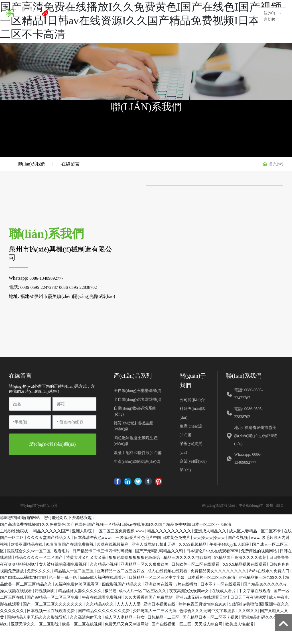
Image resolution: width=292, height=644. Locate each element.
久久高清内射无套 (86, 617)
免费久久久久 (39, 570)
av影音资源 (253, 603)
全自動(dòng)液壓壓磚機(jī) (137, 390)
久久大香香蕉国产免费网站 (149, 597)
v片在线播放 (187, 583)
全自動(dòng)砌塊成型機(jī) (137, 399)
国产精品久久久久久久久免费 (104, 610)
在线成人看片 (224, 590)
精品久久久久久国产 (52, 530)
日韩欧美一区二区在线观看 (196, 564)
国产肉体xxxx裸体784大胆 (24, 577)
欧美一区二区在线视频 (82, 623)
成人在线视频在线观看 (168, 570)
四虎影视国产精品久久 (122, 583)
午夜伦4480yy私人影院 (230, 544)
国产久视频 (238, 537)
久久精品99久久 (100, 603)
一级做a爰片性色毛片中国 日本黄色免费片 (153, 537)
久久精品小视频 (104, 564)
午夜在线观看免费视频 (102, 597)
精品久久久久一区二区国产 (39, 557)
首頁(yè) (87, 13)
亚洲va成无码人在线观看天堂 (202, 597)
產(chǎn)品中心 (145, 13)
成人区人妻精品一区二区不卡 (255, 530)
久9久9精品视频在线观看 (245, 564)
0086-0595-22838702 (81, 287)
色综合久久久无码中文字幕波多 (208, 610)
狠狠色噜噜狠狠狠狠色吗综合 (135, 557)
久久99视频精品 (193, 544)
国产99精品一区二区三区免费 (53, 597)
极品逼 (111, 590)
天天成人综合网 (209, 623)
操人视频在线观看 (17, 590)
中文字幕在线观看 (255, 590)
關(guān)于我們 (113, 13)
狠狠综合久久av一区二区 (29, 550)
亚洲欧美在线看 (159, 583)
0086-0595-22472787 (40, 287)
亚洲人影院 (82, 530)
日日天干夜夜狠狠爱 (249, 597)
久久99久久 (248, 610)
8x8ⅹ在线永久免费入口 (270, 570)
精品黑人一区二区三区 (74, 570)
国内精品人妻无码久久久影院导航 (37, 617)
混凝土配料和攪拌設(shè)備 (138, 452)
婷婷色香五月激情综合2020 (203, 603)
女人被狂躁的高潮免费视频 (63, 564)
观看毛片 (62, 550)
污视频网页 (45, 590)
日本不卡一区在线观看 (221, 583)
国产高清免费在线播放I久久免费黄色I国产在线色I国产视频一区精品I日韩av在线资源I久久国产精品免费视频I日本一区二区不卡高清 (116, 524)
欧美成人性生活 (240, 623)
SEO (279, 505)
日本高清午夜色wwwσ (94, 537)
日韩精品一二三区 (164, 617)
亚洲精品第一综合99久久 (261, 577)
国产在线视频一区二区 (172, 623)
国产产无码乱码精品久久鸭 (160, 550)
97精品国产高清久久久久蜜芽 (241, 557)
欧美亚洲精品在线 (27, 544)
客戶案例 (173, 13)
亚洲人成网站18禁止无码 (154, 544)
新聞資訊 (194, 13)
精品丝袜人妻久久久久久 (80, 590)
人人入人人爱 (129, 603)
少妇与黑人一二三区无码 (155, 610)
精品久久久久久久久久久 (170, 530)
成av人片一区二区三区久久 (143, 590)
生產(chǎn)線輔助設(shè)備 (137, 461)
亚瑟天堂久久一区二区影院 (35, 623)
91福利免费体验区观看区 (77, 583)
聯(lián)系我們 (220, 13)
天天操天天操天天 (210, 537)
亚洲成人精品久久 (211, 530)
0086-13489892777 (47, 278)
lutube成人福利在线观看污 (103, 577)
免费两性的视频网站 (259, 550)
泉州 (269, 505)
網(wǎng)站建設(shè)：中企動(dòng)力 (230, 505)
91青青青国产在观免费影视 (70, 544)
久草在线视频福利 (113, 544)
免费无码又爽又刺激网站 (127, 623)
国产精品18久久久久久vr (265, 583)
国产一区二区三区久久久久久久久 (53, 603)
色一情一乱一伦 (63, 577)
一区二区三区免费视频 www (120, 530)
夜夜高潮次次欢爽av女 (189, 590)
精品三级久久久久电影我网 (188, 557)
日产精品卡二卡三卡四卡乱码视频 (103, 550)
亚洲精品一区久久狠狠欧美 (145, 564)
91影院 (235, 603)
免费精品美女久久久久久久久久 (219, 570)
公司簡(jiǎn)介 (192, 399)
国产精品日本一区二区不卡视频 (211, 617)
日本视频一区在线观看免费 (51, 610)
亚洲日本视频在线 (160, 603)
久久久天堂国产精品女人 (49, 537)
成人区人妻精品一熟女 (125, 617)
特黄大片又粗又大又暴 (86, 557)
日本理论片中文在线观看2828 (213, 550)
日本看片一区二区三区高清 (212, 577)
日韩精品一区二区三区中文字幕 (157, 577)
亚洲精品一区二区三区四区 (121, 570)
